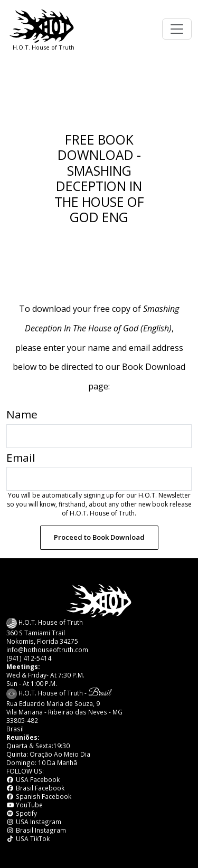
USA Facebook (33, 779)
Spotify (22, 813)
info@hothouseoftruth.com (47, 650)
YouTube (25, 805)
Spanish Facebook (39, 796)
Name (22, 414)
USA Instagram (34, 822)
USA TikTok (28, 838)
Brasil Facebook (35, 788)
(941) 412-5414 (29, 658)
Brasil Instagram (36, 830)
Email (21, 457)
